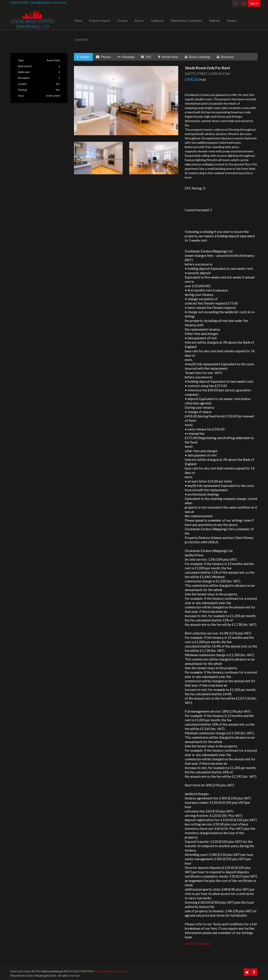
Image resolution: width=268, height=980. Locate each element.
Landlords (157, 21)
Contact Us (81, 40)
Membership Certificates (186, 21)
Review (232, 21)
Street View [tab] (168, 57)
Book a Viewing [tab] (197, 57)
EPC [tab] (146, 57)
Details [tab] (83, 57)
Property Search (100, 21)
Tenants (122, 21)
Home (78, 21)
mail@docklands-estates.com (50, 2)
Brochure (225, 57)
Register (215, 21)
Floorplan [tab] (126, 57)
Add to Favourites (198, 944)
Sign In (254, 3)
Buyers (139, 21)
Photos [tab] (104, 57)
